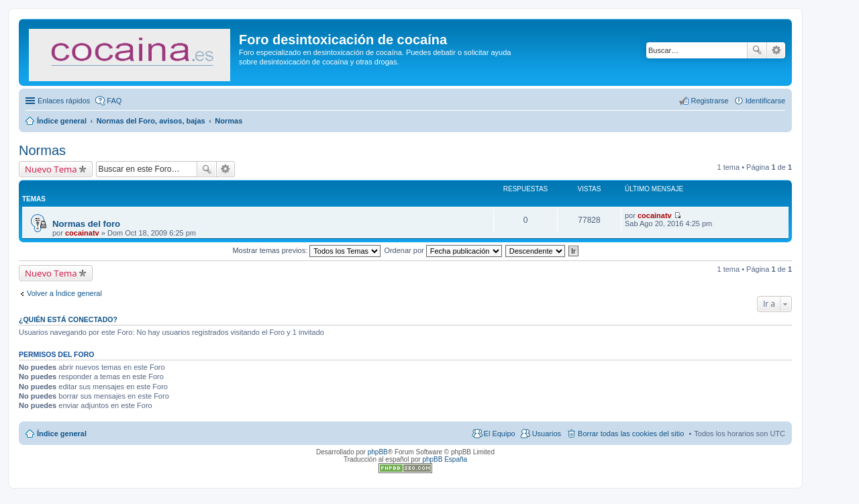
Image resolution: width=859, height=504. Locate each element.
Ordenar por (443, 250)
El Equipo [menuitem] (500, 434)
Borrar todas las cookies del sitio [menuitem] (631, 434)
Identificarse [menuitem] (765, 101)
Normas (42, 150)
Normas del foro (86, 224)
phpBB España (445, 459)
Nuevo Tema (51, 169)
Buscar (757, 50)
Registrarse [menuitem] (709, 101)
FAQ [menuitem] (114, 101)
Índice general (62, 434)
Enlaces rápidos (64, 101)
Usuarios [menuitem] (547, 434)
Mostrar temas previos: (306, 250)
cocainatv (82, 233)
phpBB (378, 452)
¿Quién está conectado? (68, 319)
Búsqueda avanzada (776, 50)
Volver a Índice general (64, 293)
